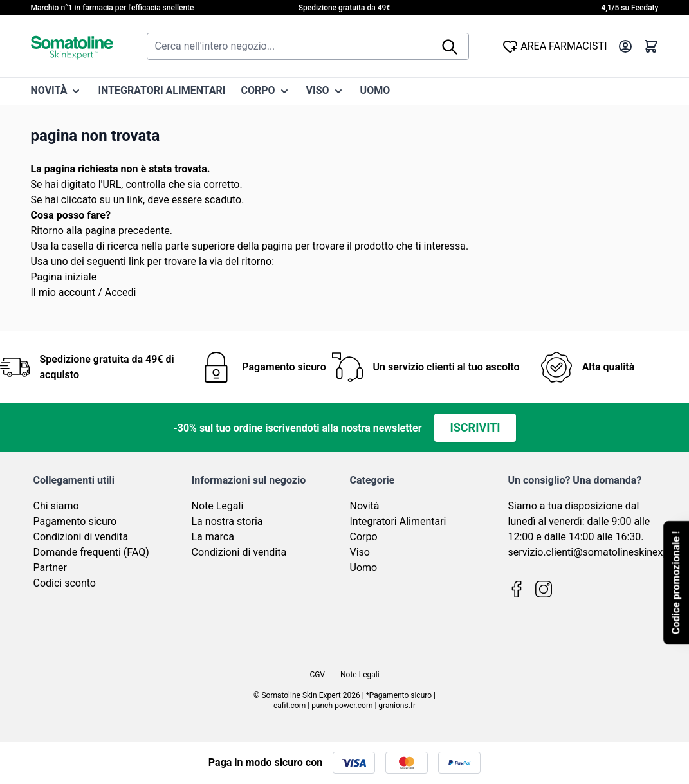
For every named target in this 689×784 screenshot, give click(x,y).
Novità (365, 506)
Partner (51, 568)
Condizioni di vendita (81, 537)
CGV (317, 675)
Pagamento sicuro (75, 521)
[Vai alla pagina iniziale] (72, 46)
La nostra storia (227, 521)
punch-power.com (342, 706)
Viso (360, 552)
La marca (213, 537)
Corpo (364, 537)
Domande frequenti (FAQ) (91, 552)
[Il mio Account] (625, 46)
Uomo (364, 568)
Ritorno (47, 231)
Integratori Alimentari (398, 521)
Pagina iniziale (64, 277)
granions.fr (397, 706)
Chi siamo (56, 506)
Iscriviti (475, 427)
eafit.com (289, 706)
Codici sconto (65, 583)
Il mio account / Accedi (84, 292)
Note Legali (218, 506)
